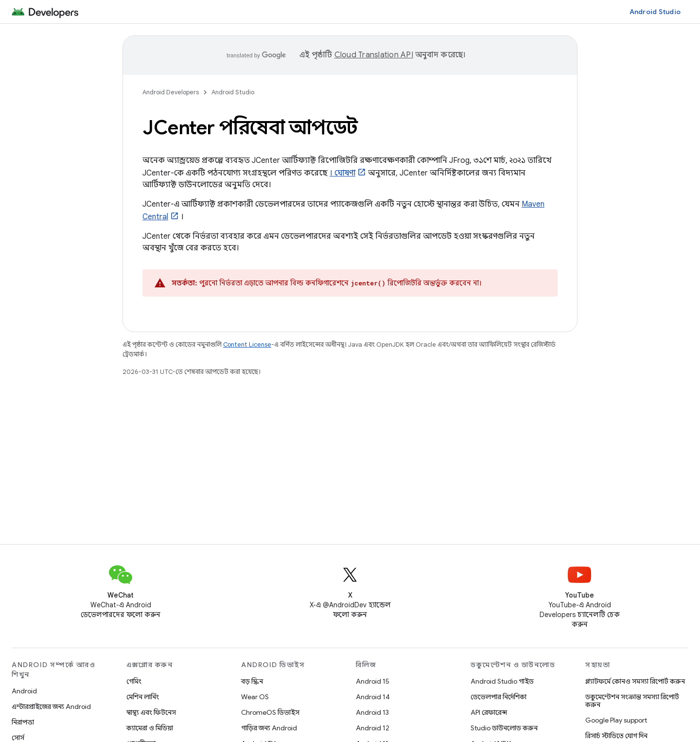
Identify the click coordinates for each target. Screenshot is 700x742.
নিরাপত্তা (23, 722)
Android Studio (655, 12)
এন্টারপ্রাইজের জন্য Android (51, 707)
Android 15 (373, 681)
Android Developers (171, 92)
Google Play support (616, 720)
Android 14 (373, 697)
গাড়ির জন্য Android (269, 728)
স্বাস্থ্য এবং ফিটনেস (151, 712)
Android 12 (373, 728)
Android (24, 691)
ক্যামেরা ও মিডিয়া (150, 728)
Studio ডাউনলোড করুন (504, 728)
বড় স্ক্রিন (252, 681)
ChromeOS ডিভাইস (270, 712)
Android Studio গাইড (502, 681)
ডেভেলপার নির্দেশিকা (499, 697)
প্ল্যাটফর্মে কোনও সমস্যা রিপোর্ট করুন (635, 681)
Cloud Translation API (374, 55)
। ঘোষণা (342, 173)
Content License (247, 344)
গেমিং (134, 681)
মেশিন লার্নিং (143, 697)
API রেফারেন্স (489, 712)
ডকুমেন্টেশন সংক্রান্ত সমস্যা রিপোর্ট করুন (632, 701)
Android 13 (372, 712)
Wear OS (255, 697)
